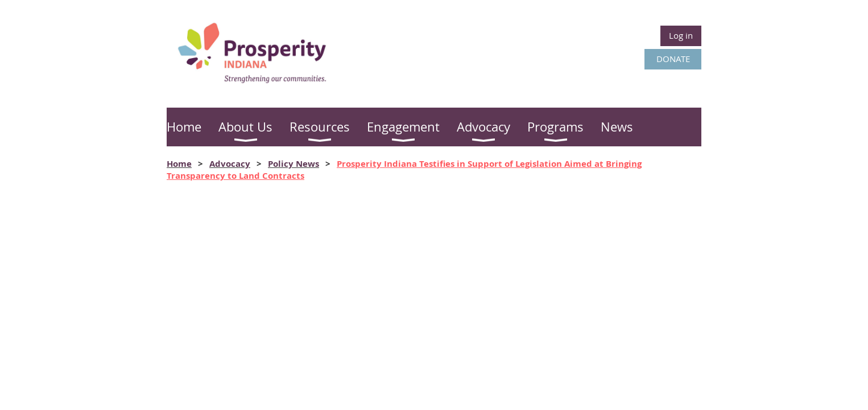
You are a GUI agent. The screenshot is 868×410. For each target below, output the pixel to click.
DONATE (673, 59)
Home (179, 164)
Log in (681, 35)
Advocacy (230, 164)
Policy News (294, 164)
